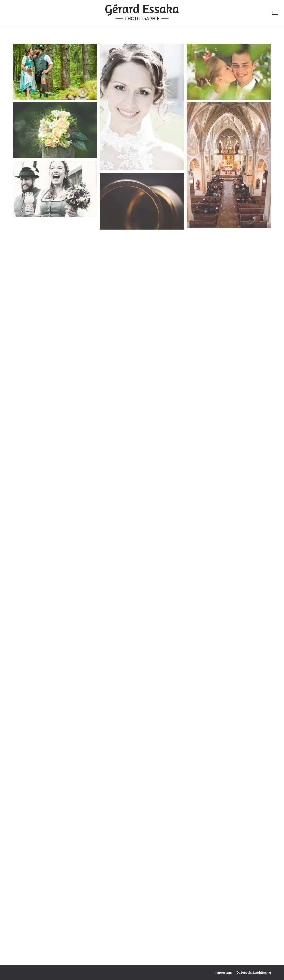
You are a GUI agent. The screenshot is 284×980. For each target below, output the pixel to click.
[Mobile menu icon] (275, 13)
